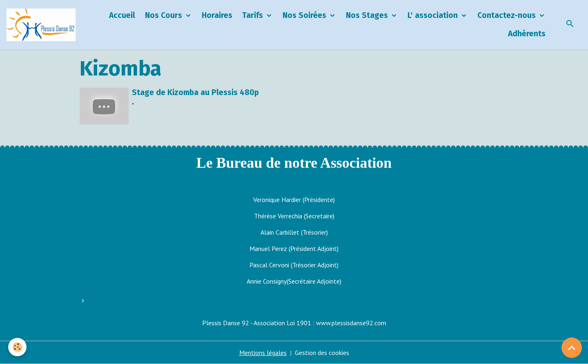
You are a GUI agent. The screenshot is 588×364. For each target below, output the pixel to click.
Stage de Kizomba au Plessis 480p (195, 92)
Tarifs (254, 15)
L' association (434, 15)
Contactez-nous (508, 15)
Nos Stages (368, 15)
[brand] (41, 25)
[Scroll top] (572, 348)
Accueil (122, 15)
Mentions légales (263, 353)
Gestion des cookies (322, 353)
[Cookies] (17, 347)
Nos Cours (165, 15)
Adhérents (527, 34)
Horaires (217, 15)
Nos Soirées (305, 15)
